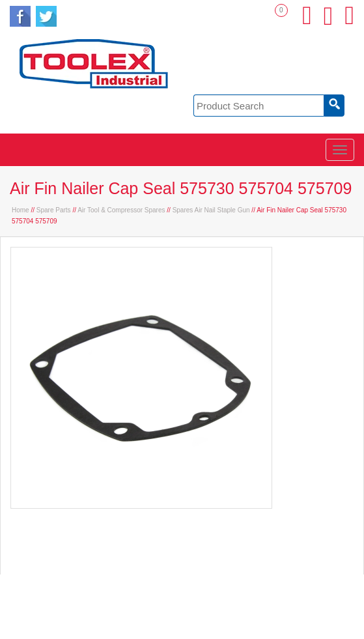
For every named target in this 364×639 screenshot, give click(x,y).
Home (21, 210)
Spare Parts (54, 210)
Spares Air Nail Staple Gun (211, 210)
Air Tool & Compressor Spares (121, 210)
